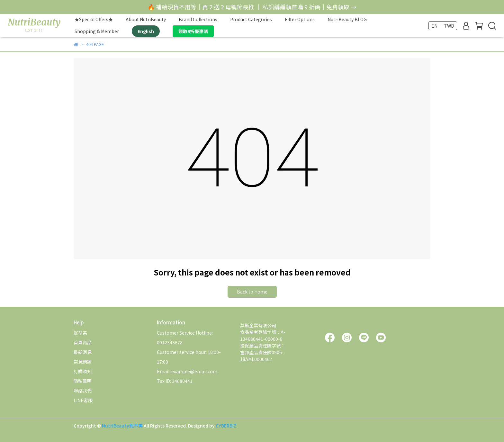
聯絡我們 (83, 391)
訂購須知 (83, 371)
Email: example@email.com (187, 371)
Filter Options (300, 19)
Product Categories (251, 19)
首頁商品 (83, 342)
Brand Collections (198, 19)
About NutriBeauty (146, 19)
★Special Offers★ (94, 19)
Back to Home (252, 292)
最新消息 (83, 352)
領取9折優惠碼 (193, 31)
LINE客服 (83, 400)
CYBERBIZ (226, 426)
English (146, 31)
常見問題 (83, 362)
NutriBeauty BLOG (347, 19)
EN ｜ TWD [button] (443, 26)
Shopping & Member (97, 31)
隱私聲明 (83, 381)
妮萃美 (80, 333)
